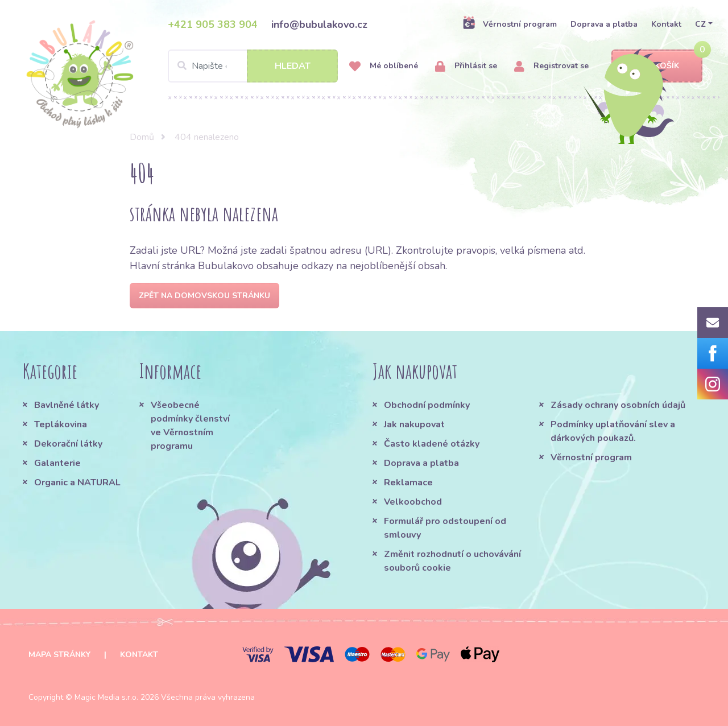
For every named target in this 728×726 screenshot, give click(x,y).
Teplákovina (61, 424)
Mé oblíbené (384, 66)
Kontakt (666, 24)
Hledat (293, 66)
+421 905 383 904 (213, 24)
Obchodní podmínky (427, 405)
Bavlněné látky (67, 405)
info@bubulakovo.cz (319, 24)
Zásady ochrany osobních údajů (618, 405)
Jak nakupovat (414, 424)
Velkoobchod (413, 502)
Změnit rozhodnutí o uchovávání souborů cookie (452, 561)
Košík (657, 66)
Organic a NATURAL (77, 482)
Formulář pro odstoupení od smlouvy (445, 528)
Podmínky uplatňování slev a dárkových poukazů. (613, 431)
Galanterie (57, 463)
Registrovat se (551, 66)
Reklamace (408, 482)
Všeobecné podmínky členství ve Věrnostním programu (190, 426)
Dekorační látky (68, 444)
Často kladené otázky (432, 444)
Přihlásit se (466, 66)
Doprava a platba (604, 24)
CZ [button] (700, 24)
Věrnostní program (510, 24)
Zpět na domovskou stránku (204, 296)
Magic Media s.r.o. (106, 697)
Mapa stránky (59, 655)
